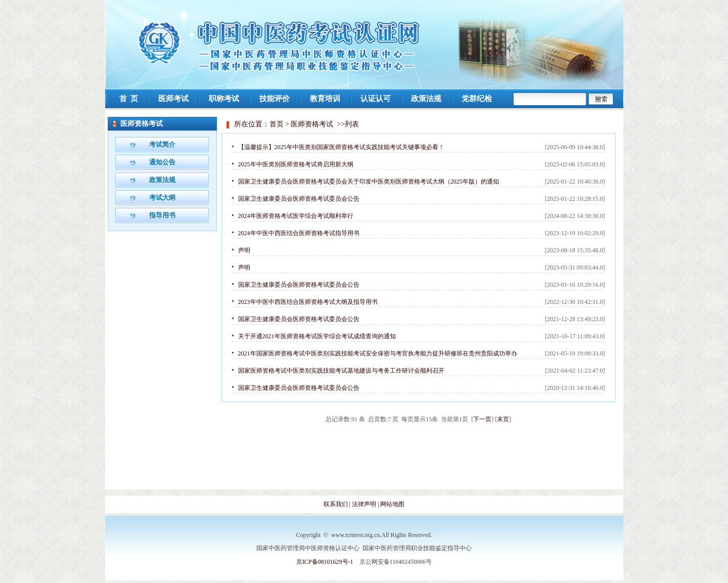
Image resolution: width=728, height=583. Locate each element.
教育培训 (325, 99)
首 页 (129, 99)
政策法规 (426, 99)
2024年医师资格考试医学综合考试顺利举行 (296, 216)
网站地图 (392, 504)
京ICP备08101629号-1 (325, 562)
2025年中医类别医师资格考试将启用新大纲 (296, 164)
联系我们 (336, 504)
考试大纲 (162, 197)
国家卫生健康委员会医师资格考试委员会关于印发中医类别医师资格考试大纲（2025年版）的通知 (369, 182)
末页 (503, 419)
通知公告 (162, 162)
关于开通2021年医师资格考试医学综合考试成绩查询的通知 (317, 336)
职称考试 (224, 99)
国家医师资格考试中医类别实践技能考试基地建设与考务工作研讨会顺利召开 (341, 371)
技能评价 (275, 99)
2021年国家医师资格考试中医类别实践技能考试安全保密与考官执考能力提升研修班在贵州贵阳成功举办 (378, 353)
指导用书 (162, 215)
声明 (244, 250)
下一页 (482, 419)
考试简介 (162, 144)
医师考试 (173, 99)
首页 (277, 124)
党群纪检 (477, 99)
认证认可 (376, 99)
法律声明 (365, 504)
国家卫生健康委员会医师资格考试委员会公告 (299, 199)
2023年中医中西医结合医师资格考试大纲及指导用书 (308, 302)
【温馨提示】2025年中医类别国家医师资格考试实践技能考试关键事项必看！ (341, 147)
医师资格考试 (312, 124)
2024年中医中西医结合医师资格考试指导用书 (299, 233)
